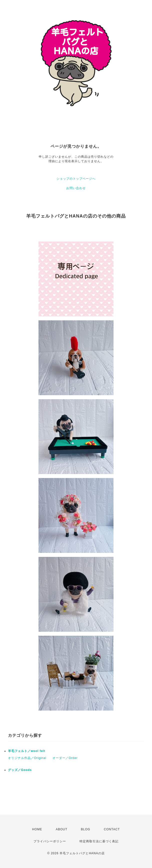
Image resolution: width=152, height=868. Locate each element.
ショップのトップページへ (76, 179)
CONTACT (112, 829)
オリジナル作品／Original (27, 758)
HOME (37, 829)
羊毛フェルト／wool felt (27, 751)
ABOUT (61, 829)
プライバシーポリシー (50, 841)
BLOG (86, 829)
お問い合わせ (76, 188)
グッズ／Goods (20, 770)
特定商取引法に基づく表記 (99, 841)
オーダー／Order (65, 758)
